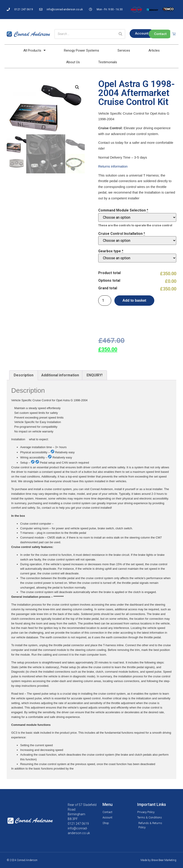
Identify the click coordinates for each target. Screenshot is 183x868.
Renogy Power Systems (82, 50)
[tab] (24, 375)
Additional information (60, 375)
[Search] (120, 34)
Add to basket (134, 300)
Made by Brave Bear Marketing (158, 860)
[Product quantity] (105, 301)
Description (24, 375)
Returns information (113, 166)
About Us (73, 62)
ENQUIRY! (95, 375)
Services (124, 50)
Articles (154, 50)
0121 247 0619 (78, 824)
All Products (34, 50)
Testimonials (108, 62)
